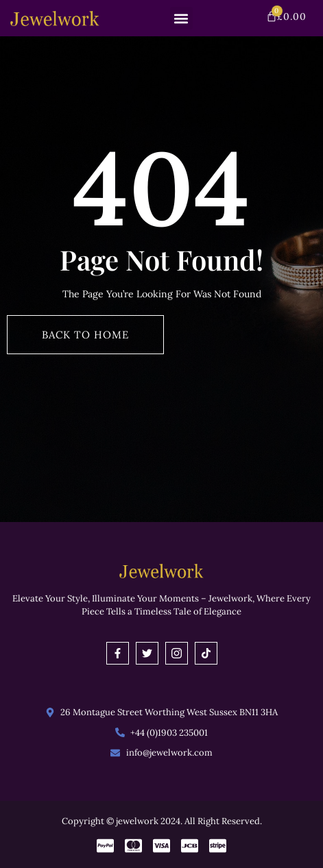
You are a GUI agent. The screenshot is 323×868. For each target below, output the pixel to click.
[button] (181, 18)
